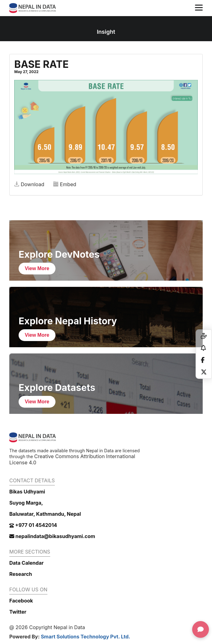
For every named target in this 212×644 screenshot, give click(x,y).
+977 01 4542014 (33, 525)
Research (21, 574)
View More (37, 268)
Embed (65, 184)
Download (29, 184)
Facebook (21, 601)
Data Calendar (26, 563)
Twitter (18, 612)
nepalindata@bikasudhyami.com (52, 536)
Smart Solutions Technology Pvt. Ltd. (86, 637)
